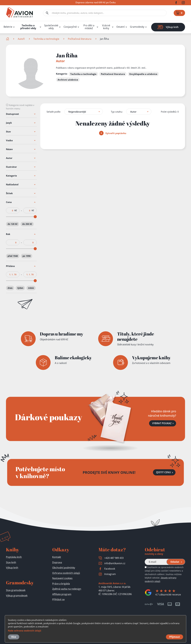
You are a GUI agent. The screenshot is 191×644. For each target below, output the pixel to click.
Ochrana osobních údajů (66, 573)
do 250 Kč (27, 224)
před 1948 (13, 256)
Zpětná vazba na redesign (67, 589)
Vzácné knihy (106, 27)
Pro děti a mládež (89, 27)
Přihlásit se (58, 599)
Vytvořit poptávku (113, 133)
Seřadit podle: (54, 111)
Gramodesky (137, 27)
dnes (10, 288)
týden (20, 288)
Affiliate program (62, 594)
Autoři (21, 39)
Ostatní (120, 27)
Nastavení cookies (62, 578)
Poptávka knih (14, 557)
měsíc (31, 288)
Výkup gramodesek (17, 596)
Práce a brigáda (61, 584)
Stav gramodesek (16, 590)
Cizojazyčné (70, 27)
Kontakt (57, 557)
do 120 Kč (13, 224)
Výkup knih (12, 568)
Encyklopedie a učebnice (143, 74)
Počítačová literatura (80, 39)
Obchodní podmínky (64, 568)
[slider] (35, 217)
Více (14, 637)
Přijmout (175, 637)
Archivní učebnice (68, 80)
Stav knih (11, 562)
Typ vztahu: (117, 111)
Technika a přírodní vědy (28, 27)
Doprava (57, 562)
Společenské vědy (51, 27)
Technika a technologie (46, 39)
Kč (16, 210)
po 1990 (27, 256)
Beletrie (8, 27)
